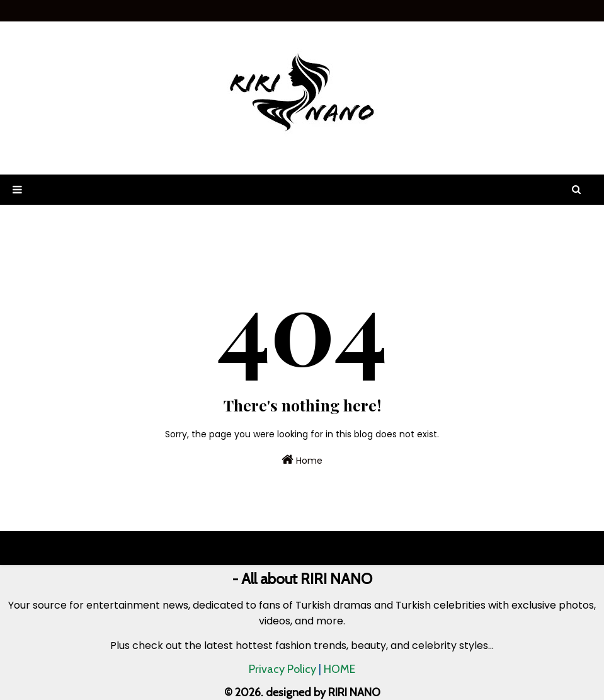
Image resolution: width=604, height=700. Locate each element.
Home (302, 460)
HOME (339, 669)
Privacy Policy (282, 669)
